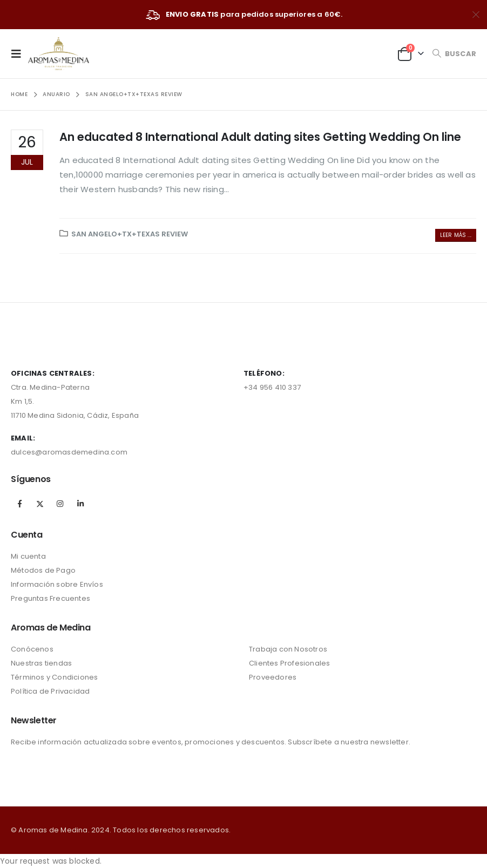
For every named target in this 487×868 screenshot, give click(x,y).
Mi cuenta (28, 556)
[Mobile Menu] (19, 53)
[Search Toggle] (454, 54)
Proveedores (273, 677)
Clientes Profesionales (289, 663)
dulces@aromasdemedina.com (69, 452)
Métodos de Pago (43, 570)
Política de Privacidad (50, 691)
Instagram (60, 504)
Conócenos (32, 649)
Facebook (20, 504)
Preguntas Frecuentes (50, 598)
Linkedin (80, 504)
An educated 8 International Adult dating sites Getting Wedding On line (260, 137)
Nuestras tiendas (41, 663)
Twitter (40, 504)
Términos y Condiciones (54, 677)
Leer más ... (456, 235)
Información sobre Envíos (57, 584)
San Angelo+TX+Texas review (130, 234)
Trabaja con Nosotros (288, 649)
